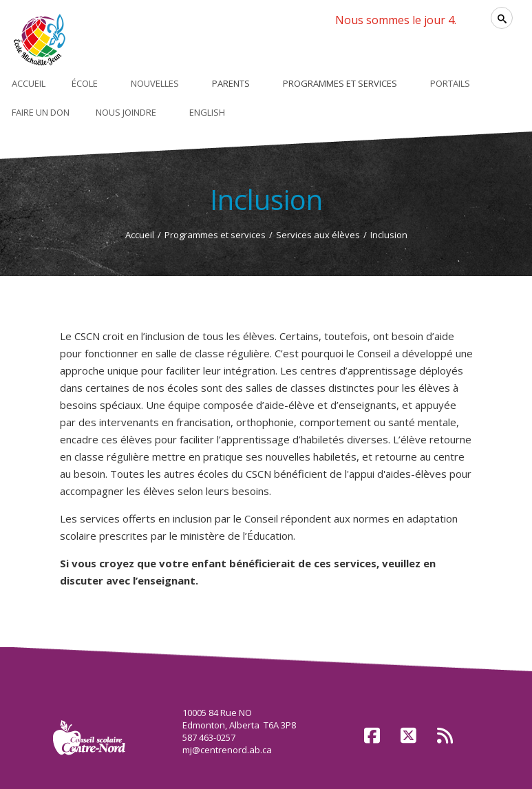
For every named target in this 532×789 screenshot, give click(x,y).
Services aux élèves (318, 235)
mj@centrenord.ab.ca (227, 750)
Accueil (140, 235)
